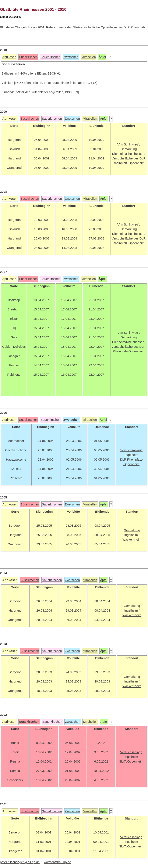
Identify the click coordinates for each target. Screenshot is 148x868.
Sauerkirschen (50, 57)
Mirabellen (89, 57)
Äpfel (102, 57)
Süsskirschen (28, 57)
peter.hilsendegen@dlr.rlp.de (20, 862)
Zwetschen (71, 57)
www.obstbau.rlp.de (57, 862)
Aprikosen (9, 57)
